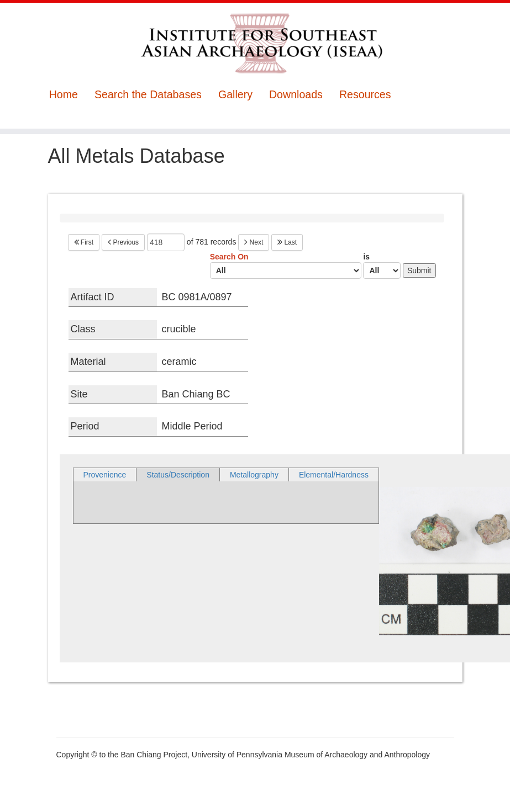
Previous (123, 242)
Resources (365, 95)
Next (254, 242)
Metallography (254, 475)
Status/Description (178, 475)
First (84, 242)
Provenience (105, 475)
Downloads (296, 95)
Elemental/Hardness (334, 475)
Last (287, 242)
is (382, 266)
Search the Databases (148, 95)
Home (64, 95)
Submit (419, 270)
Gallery (235, 95)
